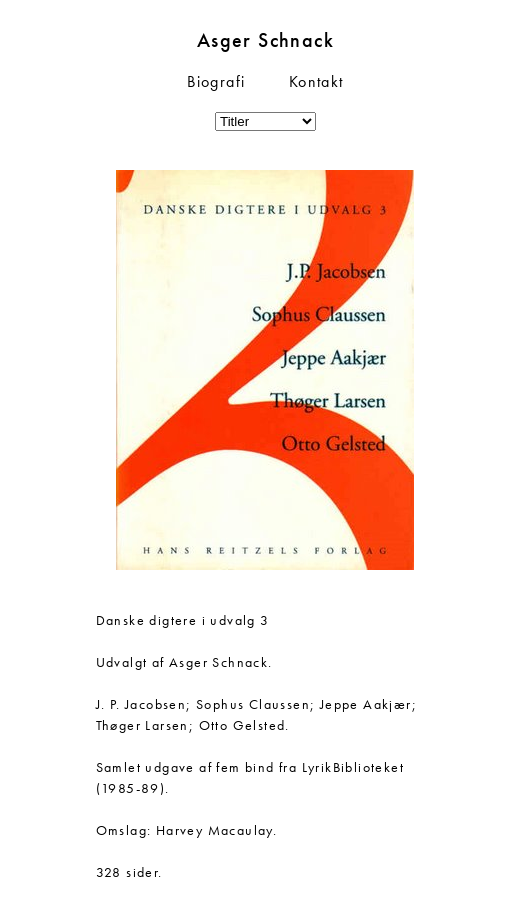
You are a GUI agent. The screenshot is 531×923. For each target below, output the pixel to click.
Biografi (216, 81)
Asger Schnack (265, 40)
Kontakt (316, 81)
